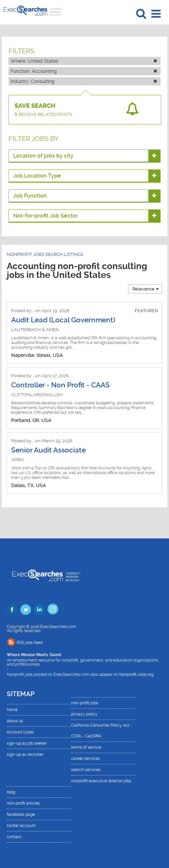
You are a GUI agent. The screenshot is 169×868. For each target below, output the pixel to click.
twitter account (21, 826)
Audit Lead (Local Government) (63, 320)
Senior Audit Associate (48, 450)
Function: (84, 71)
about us (15, 721)
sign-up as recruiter (25, 754)
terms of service (86, 747)
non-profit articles (23, 803)
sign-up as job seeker (27, 743)
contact (14, 837)
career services (86, 759)
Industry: (84, 81)
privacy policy (84, 714)
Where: (84, 61)
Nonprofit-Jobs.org (136, 674)
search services (86, 770)
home (12, 710)
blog (11, 792)
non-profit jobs (85, 703)
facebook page (21, 814)
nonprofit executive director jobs (101, 781)
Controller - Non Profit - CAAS (60, 385)
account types (20, 732)
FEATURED (146, 311)
